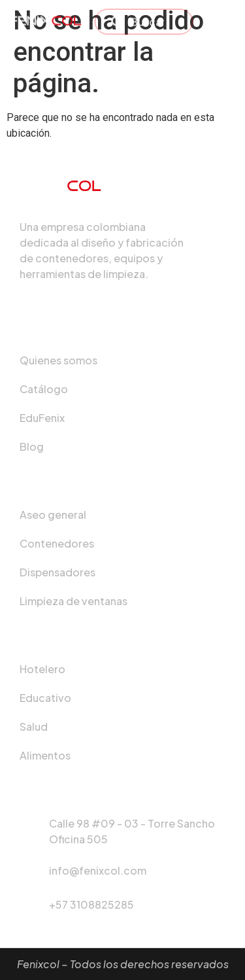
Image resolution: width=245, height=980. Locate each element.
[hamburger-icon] (220, 17)
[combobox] (144, 18)
